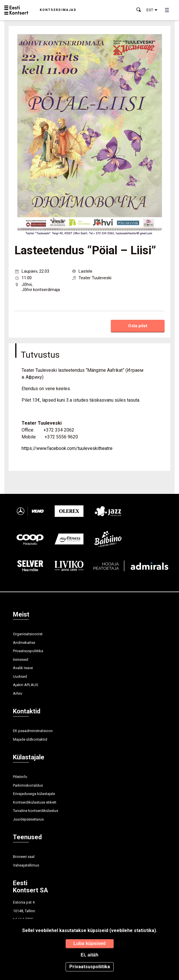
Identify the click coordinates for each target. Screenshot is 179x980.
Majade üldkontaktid (30, 739)
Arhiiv (18, 693)
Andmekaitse (24, 643)
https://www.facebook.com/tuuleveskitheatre (67, 448)
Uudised (20, 676)
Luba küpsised (89, 943)
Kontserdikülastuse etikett (35, 802)
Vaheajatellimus (26, 865)
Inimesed (21, 660)
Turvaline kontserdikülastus (36, 811)
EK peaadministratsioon (33, 731)
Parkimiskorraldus (28, 785)
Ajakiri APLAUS (26, 685)
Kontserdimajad (58, 10)
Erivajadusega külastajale (34, 794)
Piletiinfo (20, 777)
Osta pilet (138, 326)
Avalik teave (23, 668)
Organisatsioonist (28, 634)
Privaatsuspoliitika (28, 651)
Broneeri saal (24, 857)
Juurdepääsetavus (28, 819)
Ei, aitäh (89, 955)
